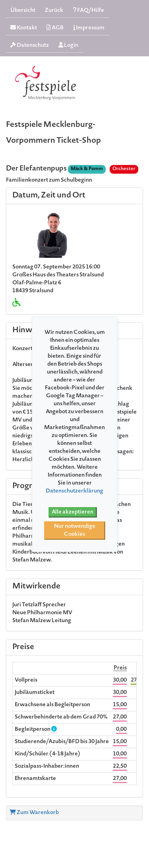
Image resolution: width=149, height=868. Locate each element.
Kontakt (24, 28)
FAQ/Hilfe (88, 11)
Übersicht (23, 11)
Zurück (54, 11)
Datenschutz (30, 45)
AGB (55, 28)
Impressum (89, 28)
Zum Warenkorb (34, 813)
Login (68, 45)
